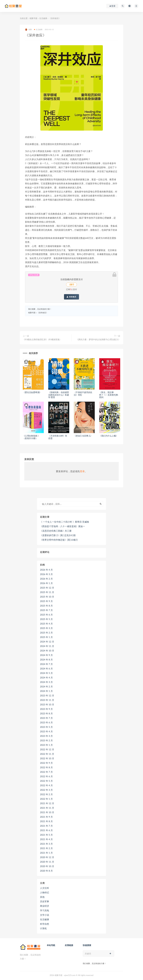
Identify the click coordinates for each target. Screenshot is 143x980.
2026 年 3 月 (46, 574)
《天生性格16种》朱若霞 (58, 437)
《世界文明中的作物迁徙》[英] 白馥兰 (59, 540)
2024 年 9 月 (46, 655)
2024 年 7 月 (46, 664)
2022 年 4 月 (46, 785)
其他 (42, 897)
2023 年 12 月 (47, 695)
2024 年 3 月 (46, 682)
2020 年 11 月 (47, 862)
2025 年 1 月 (46, 637)
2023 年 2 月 (46, 740)
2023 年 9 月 (46, 709)
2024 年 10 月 (47, 651)
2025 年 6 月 (46, 615)
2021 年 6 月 (46, 830)
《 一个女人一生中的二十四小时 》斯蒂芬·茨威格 (65, 522)
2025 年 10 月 (47, 597)
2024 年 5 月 (46, 673)
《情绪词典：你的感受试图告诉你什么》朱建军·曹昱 (59, 395)
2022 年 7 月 (46, 772)
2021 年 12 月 (47, 803)
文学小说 (45, 915)
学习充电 (45, 910)
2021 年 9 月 (46, 817)
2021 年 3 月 (46, 844)
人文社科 (45, 888)
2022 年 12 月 (47, 749)
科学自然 (45, 924)
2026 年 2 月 (46, 579)
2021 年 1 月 (46, 853)
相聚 (28, 30)
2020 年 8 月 (46, 871)
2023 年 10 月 (47, 704)
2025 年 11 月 (47, 592)
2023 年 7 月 (46, 718)
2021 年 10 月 (47, 812)
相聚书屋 (33, 18)
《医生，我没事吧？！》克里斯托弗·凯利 (109, 395)
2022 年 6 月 (46, 776)
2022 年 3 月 (46, 790)
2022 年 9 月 (46, 763)
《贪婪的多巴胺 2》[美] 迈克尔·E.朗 (58, 535)
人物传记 (45, 892)
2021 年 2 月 (46, 848)
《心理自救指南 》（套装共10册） (31, 437)
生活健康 (43, 18)
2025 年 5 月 (46, 619)
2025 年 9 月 (46, 601)
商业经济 (45, 906)
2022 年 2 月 (46, 794)
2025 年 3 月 (46, 628)
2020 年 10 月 (47, 866)
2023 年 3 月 (46, 736)
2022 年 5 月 (46, 781)
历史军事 (45, 901)
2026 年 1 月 (46, 583)
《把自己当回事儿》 (83, 436)
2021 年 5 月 (46, 835)
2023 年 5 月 (46, 727)
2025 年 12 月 (47, 588)
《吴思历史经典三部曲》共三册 (56, 531)
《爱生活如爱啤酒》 (32, 392)
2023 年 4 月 (46, 731)
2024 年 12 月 (47, 642)
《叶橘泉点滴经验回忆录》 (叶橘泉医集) (41, 339)
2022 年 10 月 (47, 758)
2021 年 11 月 (47, 808)
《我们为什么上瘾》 (109, 436)
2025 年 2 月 (46, 633)
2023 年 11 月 (47, 700)
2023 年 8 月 (46, 713)
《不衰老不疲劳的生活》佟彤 (83, 394)
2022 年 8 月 (46, 767)
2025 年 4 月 (46, 624)
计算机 (43, 928)
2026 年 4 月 (46, 570)
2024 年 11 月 (47, 646)
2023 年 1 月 (46, 745)
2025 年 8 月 (46, 606)
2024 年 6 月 (46, 669)
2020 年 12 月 (47, 857)
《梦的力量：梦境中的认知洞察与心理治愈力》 (98, 339)
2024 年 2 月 (46, 686)
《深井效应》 (42, 313)
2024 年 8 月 (46, 660)
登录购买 (71, 297)
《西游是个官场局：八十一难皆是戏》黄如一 (63, 526)
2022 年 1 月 (46, 799)
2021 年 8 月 (46, 821)
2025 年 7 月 (46, 610)
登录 (82, 471)
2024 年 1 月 (46, 691)
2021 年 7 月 (46, 826)
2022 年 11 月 (47, 754)
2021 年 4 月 (46, 839)
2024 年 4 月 (46, 677)
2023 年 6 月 (46, 722)
